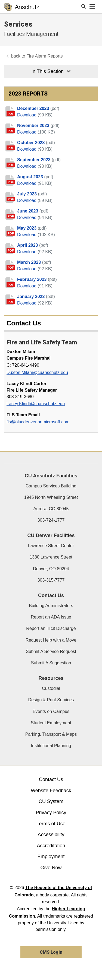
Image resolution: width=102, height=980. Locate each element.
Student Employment (51, 723)
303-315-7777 (51, 580)
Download (27, 115)
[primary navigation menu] (92, 7)
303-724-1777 (51, 520)
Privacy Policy (51, 813)
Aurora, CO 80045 (51, 509)
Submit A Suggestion (51, 663)
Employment (51, 857)
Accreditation (51, 846)
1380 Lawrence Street (51, 557)
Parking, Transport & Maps (51, 734)
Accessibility (51, 835)
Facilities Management (31, 34)
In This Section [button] (51, 71)
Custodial (51, 688)
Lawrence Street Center (51, 546)
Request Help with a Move (51, 640)
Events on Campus (51, 711)
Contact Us (51, 779)
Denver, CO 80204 (51, 569)
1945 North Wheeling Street (51, 497)
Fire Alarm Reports (44, 56)
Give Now (51, 868)
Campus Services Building (51, 486)
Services (18, 24)
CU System (51, 801)
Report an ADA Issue (51, 617)
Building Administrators (51, 606)
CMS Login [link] (51, 952)
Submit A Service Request (51, 651)
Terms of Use (51, 824)
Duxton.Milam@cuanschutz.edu (37, 372)
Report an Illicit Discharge (51, 628)
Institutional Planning (51, 746)
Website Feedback (51, 791)
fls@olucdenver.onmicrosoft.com (38, 422)
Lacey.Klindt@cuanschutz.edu (36, 404)
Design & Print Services (51, 700)
